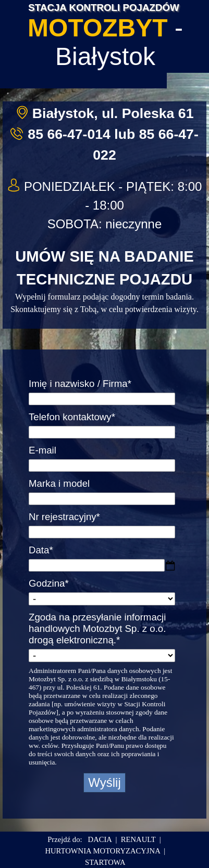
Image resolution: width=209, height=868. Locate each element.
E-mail (42, 450)
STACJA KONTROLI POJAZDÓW (103, 8)
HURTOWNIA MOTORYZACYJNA (102, 851)
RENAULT (138, 839)
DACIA (100, 839)
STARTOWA (105, 862)
